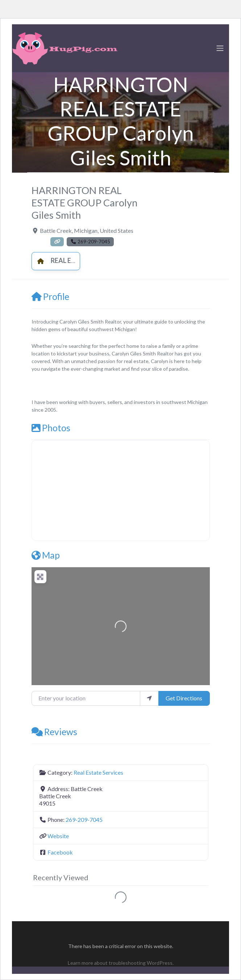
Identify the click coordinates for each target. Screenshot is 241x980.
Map (46, 555)
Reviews (54, 732)
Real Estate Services (78, 260)
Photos (51, 428)
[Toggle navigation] (220, 48)
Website (58, 836)
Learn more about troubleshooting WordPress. (121, 963)
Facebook (60, 852)
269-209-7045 (84, 820)
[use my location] (149, 698)
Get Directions (184, 698)
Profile (50, 297)
